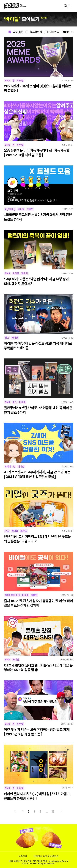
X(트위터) (10, 209)
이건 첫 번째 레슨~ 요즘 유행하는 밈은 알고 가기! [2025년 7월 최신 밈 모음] (37, 732)
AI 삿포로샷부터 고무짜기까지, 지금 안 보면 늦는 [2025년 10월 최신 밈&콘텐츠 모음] (37, 475)
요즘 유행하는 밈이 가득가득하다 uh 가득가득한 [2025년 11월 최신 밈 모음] (37, 153)
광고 (7, 338)
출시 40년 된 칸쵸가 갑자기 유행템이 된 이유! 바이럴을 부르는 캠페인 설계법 (38, 603)
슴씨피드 (54, 32)
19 (53, 812)
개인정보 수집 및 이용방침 (46, 856)
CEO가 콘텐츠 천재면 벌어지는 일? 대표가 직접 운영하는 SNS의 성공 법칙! (38, 668)
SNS (7, 81)
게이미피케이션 (12, 595)
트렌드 (30, 209)
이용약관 (23, 856)
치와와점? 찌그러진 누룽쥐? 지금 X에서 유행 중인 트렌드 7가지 (38, 217)
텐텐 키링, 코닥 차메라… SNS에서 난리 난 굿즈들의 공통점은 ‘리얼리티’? (37, 539)
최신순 (68, 32)
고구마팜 (18, 32)
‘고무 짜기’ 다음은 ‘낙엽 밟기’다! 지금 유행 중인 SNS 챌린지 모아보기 (36, 282)
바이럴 (20, 81)
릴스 (15, 402)
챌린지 (24, 273)
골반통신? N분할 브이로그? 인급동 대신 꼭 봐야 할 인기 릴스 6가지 (38, 410)
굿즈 (7, 531)
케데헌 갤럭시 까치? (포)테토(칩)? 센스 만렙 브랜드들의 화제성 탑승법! (37, 796)
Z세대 (8, 467)
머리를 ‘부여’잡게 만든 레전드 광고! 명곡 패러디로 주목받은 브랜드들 (38, 346)
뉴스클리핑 (36, 32)
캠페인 (34, 595)
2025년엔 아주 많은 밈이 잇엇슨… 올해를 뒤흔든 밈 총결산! (37, 89)
